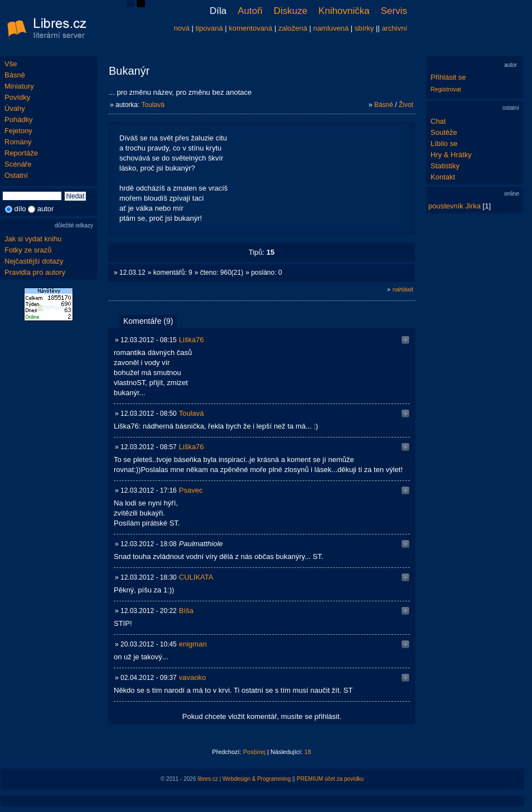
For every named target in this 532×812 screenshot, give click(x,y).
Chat (438, 121)
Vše (11, 64)
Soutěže (444, 132)
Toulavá (153, 105)
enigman (193, 644)
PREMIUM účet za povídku (330, 779)
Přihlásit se (448, 77)
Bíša (186, 611)
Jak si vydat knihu (33, 239)
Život (406, 105)
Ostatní (16, 175)
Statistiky (445, 166)
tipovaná (209, 28)
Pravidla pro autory (35, 272)
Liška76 (192, 340)
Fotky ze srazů (28, 250)
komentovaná (250, 28)
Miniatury (19, 86)
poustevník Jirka (454, 206)
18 (308, 752)
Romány (18, 142)
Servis (394, 11)
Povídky (17, 97)
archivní (394, 28)
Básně (15, 75)
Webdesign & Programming (257, 779)
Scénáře (18, 164)
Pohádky (19, 120)
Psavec (191, 490)
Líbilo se (444, 144)
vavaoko (192, 677)
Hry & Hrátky (451, 155)
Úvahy (15, 108)
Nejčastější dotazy (34, 261)
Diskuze (291, 11)
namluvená (331, 28)
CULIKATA (196, 577)
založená (293, 28)
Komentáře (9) (148, 321)
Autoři (250, 11)
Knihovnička (344, 11)
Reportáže (21, 153)
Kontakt (443, 177)
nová (182, 28)
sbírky (364, 28)
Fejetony (18, 131)
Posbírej (254, 752)
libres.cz (208, 779)
